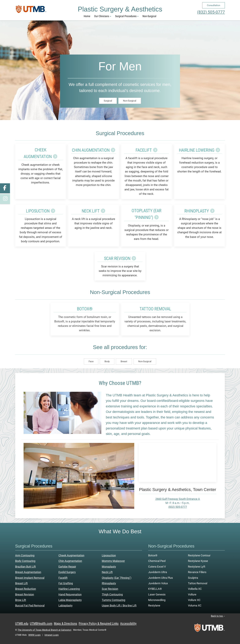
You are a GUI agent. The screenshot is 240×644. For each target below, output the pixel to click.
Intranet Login (52, 635)
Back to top (218, 616)
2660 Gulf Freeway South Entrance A (178, 499)
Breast (124, 361)
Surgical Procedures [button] (127, 16)
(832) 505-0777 (211, 12)
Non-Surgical (149, 16)
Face (91, 361)
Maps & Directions (66, 623)
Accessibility (128, 623)
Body (107, 361)
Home (87, 16)
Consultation (214, 5)
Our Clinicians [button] (103, 16)
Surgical (108, 101)
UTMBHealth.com (41, 623)
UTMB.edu (22, 623)
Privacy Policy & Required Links (99, 623)
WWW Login (34, 635)
